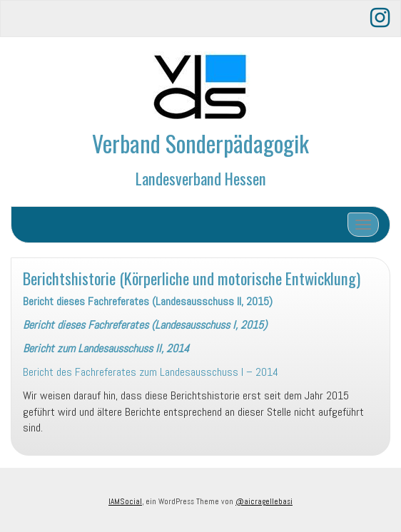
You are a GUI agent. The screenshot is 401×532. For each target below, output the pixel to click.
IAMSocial (125, 501)
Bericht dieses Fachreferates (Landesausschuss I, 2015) (145, 325)
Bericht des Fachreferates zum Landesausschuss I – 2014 (151, 372)
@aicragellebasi (264, 501)
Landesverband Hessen (201, 178)
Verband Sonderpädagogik (200, 143)
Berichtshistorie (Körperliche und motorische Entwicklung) (192, 278)
